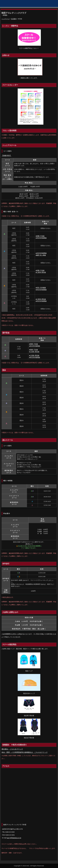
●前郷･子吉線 (40, 236)
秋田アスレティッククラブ (12, 4)
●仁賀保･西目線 (41, 272)
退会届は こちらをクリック (12, 749)
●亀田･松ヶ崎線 (41, 255)
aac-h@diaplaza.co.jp (14, 838)
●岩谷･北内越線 (41, 288)
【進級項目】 (6, 156)
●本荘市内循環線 (41, 238)
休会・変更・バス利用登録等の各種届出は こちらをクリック (25, 752)
